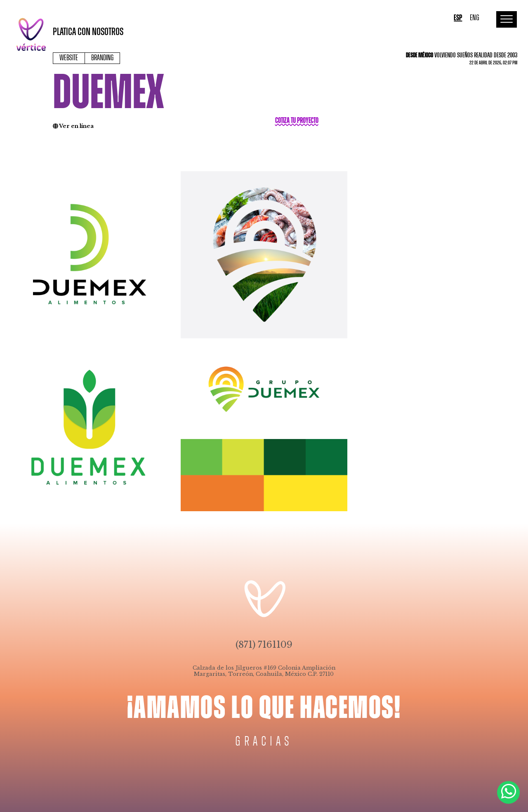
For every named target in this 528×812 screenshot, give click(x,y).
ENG (475, 18)
